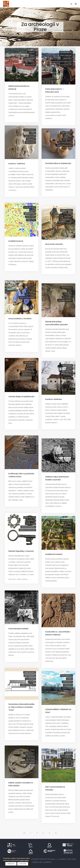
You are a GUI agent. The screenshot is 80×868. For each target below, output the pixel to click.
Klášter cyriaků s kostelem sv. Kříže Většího (21, 784)
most (70, 291)
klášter (32, 55)
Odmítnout (11, 864)
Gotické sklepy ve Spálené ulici (21, 397)
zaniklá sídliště (67, 533)
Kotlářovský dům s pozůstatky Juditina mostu (21, 475)
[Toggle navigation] (76, 4)
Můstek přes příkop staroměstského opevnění (57, 323)
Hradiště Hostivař (16, 241)
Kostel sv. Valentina (17, 164)
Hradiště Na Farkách (54, 554)
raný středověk (30, 62)
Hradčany (32, 52)
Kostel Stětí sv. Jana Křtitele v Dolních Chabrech (58, 633)
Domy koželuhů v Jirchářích (20, 319)
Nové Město (31, 291)
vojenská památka (66, 220)
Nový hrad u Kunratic (54, 244)
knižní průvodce (30, 59)
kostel (33, 133)
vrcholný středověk (65, 65)
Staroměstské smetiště (18, 629)
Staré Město (31, 139)
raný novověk (67, 759)
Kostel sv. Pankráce (53, 399)
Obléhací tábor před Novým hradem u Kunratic (57, 478)
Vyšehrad (32, 682)
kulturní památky (66, 52)
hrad (70, 443)
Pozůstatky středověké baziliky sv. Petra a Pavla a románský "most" (21, 707)
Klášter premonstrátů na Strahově (19, 88)
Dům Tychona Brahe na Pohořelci (55, 788)
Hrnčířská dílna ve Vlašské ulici (58, 163)
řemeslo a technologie (64, 145)
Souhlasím (23, 864)
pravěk (33, 211)
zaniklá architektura (28, 375)
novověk (32, 288)
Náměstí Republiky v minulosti (21, 551)
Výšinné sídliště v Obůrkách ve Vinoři (58, 711)
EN (71, 4)
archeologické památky (27, 595)
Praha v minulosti (66, 55)
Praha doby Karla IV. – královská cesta (55, 90)
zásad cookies (24, 860)
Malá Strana (68, 136)
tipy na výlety (30, 65)
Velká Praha (31, 220)
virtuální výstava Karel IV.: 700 (62, 62)
